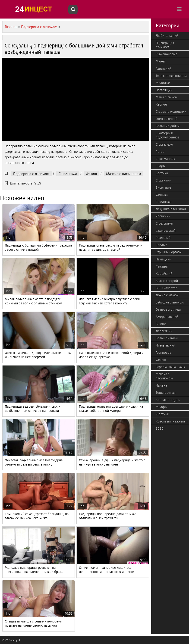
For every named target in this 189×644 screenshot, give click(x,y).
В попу (161, 324)
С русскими (164, 223)
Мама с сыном (167, 97)
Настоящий (164, 90)
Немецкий (163, 259)
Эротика (162, 173)
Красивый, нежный (170, 421)
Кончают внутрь (168, 400)
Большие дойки (168, 126)
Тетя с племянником (171, 76)
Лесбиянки (164, 331)
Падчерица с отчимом (31, 174)
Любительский (167, 36)
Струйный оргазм (169, 252)
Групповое (164, 353)
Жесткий (162, 414)
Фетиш (91, 174)
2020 (160, 428)
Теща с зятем (166, 393)
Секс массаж (165, 159)
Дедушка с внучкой (171, 209)
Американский (167, 317)
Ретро (160, 152)
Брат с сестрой (167, 281)
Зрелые (161, 245)
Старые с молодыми (171, 112)
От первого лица (168, 309)
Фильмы (162, 195)
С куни (161, 166)
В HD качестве (167, 288)
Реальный (163, 238)
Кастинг (162, 104)
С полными (68, 174)
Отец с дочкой (167, 119)
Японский (163, 216)
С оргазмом (164, 144)
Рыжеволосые (167, 54)
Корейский (164, 274)
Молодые (163, 83)
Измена (161, 385)
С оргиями (163, 180)
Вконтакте (163, 188)
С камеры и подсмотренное (168, 135)
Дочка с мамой (167, 295)
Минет (161, 61)
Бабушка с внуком (170, 302)
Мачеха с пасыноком (124, 174)
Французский (166, 231)
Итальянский (165, 345)
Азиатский (163, 69)
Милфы (161, 407)
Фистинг (162, 266)
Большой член (167, 338)
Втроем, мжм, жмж (170, 367)
